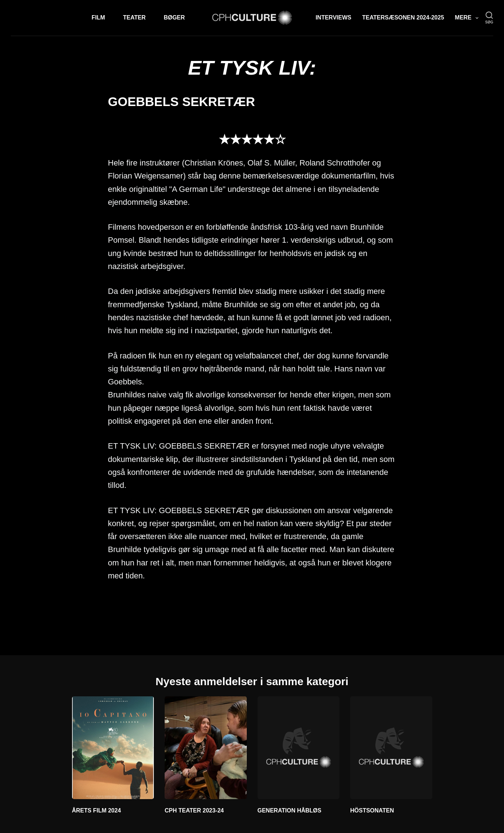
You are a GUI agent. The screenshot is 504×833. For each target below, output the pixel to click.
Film (98, 17)
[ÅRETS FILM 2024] (113, 748)
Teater (135, 17)
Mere (468, 18)
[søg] (489, 18)
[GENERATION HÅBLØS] (299, 748)
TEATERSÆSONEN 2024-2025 (403, 17)
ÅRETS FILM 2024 (97, 810)
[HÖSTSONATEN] (391, 748)
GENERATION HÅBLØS (289, 810)
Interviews (333, 17)
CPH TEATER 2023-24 (194, 810)
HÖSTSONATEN (372, 810)
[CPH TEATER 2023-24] (206, 748)
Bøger (174, 17)
